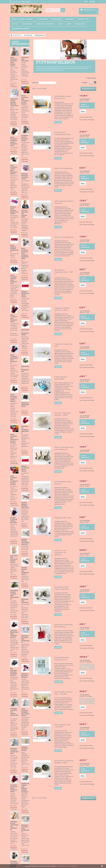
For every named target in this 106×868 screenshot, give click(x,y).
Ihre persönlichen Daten (46, 828)
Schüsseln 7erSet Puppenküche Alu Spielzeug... (60, 553)
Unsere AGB (28, 832)
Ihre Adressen (43, 826)
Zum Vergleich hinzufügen (87, 120)
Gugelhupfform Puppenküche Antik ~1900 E (64, 272)
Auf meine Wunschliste (86, 117)
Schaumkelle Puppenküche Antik (63, 345)
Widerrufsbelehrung (30, 835)
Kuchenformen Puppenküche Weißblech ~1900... (64, 762)
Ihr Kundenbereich (46, 818)
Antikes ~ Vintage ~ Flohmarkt (22, 19)
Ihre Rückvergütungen (46, 823)
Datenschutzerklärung (31, 830)
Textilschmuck (27, 24)
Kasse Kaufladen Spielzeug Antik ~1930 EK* (63, 693)
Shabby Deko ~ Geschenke (45, 24)
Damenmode (70, 19)
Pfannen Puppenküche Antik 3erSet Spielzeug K (64, 448)
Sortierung (35, 83)
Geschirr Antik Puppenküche (64, 237)
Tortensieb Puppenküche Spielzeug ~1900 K (63, 414)
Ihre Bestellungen (45, 821)
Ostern (60, 24)
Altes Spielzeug (42, 19)
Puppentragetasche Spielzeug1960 (61, 378)
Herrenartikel (57, 19)
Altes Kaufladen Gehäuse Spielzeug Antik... (63, 97)
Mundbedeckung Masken (20, 29)
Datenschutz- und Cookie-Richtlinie (67, 866)
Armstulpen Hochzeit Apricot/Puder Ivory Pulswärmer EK (19, 614)
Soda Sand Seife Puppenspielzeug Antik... (63, 133)
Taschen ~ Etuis (83, 19)
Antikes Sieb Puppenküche (63, 168)
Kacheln (91, 83)
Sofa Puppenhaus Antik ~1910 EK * (62, 726)
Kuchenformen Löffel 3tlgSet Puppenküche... (62, 588)
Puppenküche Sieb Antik (63, 518)
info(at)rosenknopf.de (82, 831)
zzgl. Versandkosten (85, 99)
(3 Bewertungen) (25, 348)
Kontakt (86, 2)
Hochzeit (15, 24)
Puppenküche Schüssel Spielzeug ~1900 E (62, 309)
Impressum (28, 827)
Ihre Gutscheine (44, 831)
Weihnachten (80, 24)
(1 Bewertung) (26, 73)
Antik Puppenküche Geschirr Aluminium (64, 202)
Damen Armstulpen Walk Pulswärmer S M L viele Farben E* (19, 337)
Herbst (69, 24)
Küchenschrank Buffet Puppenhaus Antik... (62, 659)
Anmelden (92, 2)
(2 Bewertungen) (25, 206)
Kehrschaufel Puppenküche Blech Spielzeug (64, 626)
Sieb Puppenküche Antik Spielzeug (63, 483)
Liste (95, 83)
